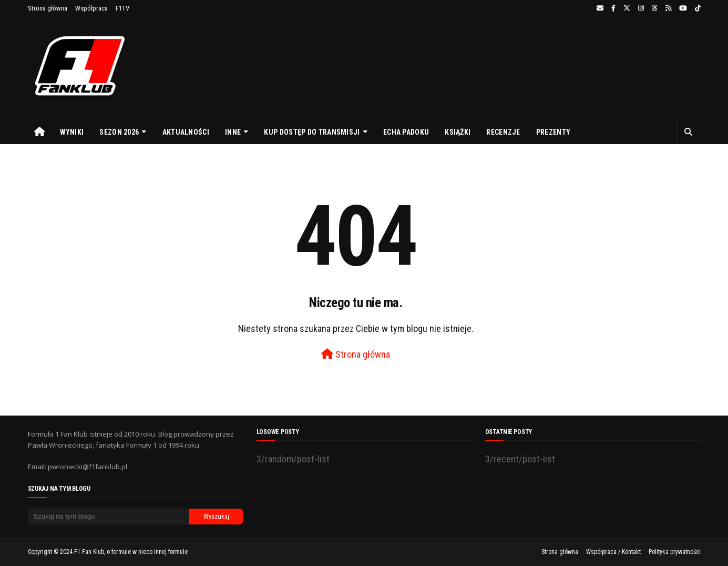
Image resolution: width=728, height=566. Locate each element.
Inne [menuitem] (233, 132)
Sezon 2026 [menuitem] (119, 132)
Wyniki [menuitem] (72, 132)
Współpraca (91, 8)
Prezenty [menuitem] (553, 132)
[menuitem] (40, 132)
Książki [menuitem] (458, 132)
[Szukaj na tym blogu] (109, 517)
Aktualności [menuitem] (186, 132)
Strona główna (48, 8)
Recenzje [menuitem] (503, 132)
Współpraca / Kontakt (613, 552)
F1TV (122, 8)
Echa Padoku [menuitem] (406, 132)
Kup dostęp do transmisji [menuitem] (312, 132)
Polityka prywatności (675, 552)
